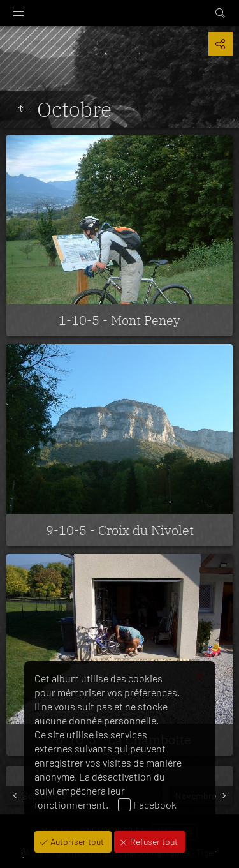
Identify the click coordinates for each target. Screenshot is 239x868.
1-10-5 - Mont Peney (119, 320)
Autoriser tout (76, 842)
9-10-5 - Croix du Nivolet (120, 530)
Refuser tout (153, 842)
